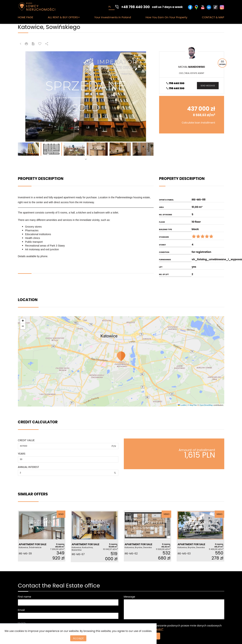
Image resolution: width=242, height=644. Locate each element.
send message (208, 86)
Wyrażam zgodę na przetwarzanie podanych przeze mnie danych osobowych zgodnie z (173, 627)
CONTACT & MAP (213, 17)
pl (110, 7)
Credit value (26, 440)
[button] (121, 356)
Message (130, 597)
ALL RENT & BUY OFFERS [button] (64, 17)
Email (21, 610)
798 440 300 (175, 83)
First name (25, 597)
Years (22, 454)
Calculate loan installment (198, 123)
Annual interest (29, 467)
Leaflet (182, 405)
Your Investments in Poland (113, 17)
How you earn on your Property (166, 17)
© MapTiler (192, 405)
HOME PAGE (26, 17)
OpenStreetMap (206, 405)
